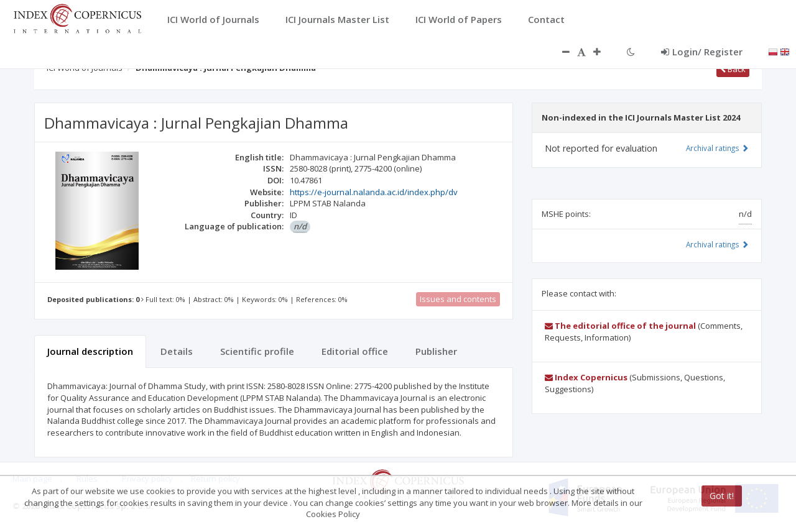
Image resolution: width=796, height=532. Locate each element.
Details (177, 351)
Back (733, 69)
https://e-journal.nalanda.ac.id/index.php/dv (374, 192)
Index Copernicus (586, 377)
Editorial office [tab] (355, 351)
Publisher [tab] (436, 351)
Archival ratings (717, 148)
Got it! (722, 496)
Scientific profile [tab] (257, 351)
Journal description (90, 351)
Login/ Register (702, 52)
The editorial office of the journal (620, 326)
